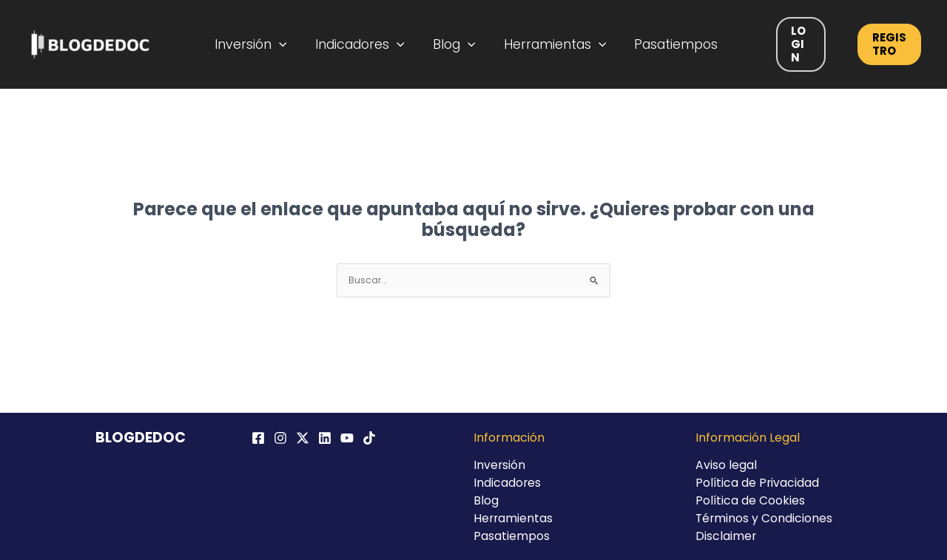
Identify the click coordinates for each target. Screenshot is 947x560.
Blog (455, 44)
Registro (883, 44)
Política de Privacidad (758, 483)
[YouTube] (347, 438)
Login (792, 44)
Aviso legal (726, 465)
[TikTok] (369, 438)
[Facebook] (258, 438)
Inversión (260, 44)
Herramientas (552, 44)
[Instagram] (280, 438)
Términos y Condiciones (765, 518)
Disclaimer (726, 536)
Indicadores (365, 44)
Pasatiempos (668, 44)
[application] (289, 44)
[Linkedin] (325, 438)
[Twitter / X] (303, 438)
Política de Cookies (751, 500)
